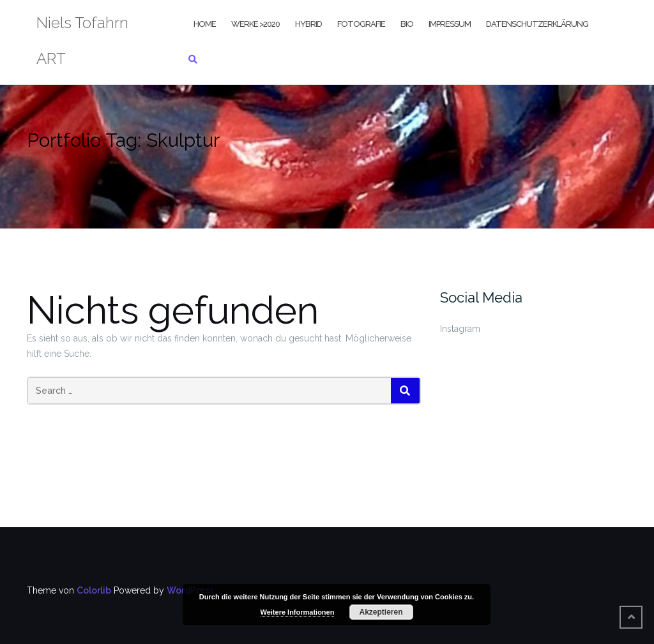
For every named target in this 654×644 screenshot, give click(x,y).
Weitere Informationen (298, 612)
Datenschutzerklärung (537, 24)
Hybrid (308, 24)
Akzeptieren (381, 612)
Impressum (450, 24)
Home (205, 24)
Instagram (460, 329)
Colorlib (94, 590)
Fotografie (361, 24)
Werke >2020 (255, 24)
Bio (407, 24)
